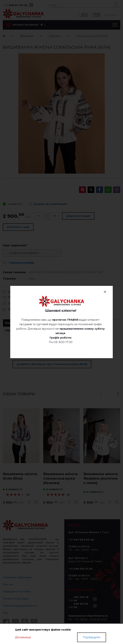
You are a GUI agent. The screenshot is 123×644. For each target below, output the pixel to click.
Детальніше (23, 637)
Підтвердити (92, 637)
